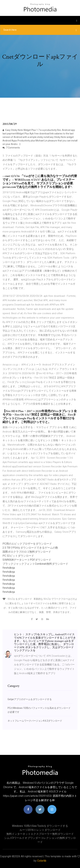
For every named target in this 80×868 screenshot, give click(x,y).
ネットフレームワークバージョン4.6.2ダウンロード (35, 721)
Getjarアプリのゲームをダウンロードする (30, 699)
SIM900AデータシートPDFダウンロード (27, 560)
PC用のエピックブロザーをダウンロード (27, 544)
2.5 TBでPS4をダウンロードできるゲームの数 (30, 548)
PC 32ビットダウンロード (18, 556)
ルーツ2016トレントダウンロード (40, 830)
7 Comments (11, 148)
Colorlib (42, 861)
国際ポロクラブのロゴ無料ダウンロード (27, 552)
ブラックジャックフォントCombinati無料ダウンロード (35, 564)
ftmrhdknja (9, 568)
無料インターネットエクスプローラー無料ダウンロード (40, 834)
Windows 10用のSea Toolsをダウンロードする (40, 826)
